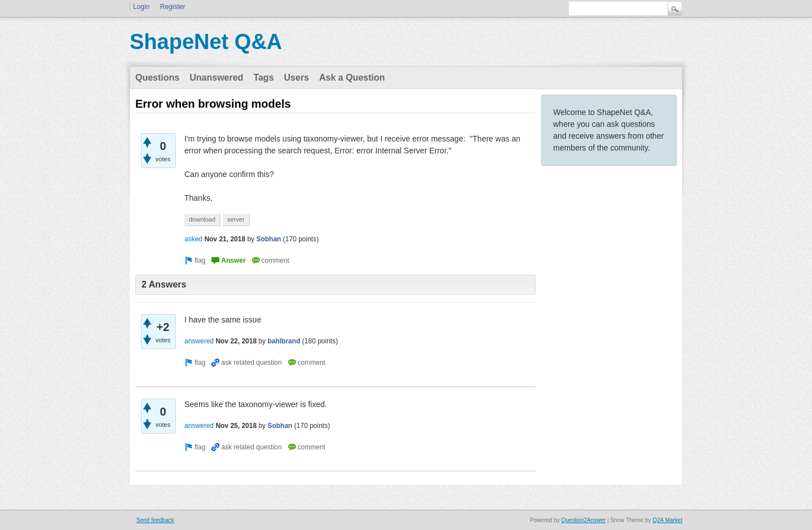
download (202, 219)
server (236, 219)
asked (193, 239)
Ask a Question (352, 78)
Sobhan (268, 239)
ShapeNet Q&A (206, 42)
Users (297, 78)
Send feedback (155, 520)
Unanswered (216, 78)
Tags (263, 78)
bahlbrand (284, 341)
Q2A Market (667, 520)
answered (199, 341)
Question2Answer (583, 520)
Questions (157, 78)
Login (141, 7)
